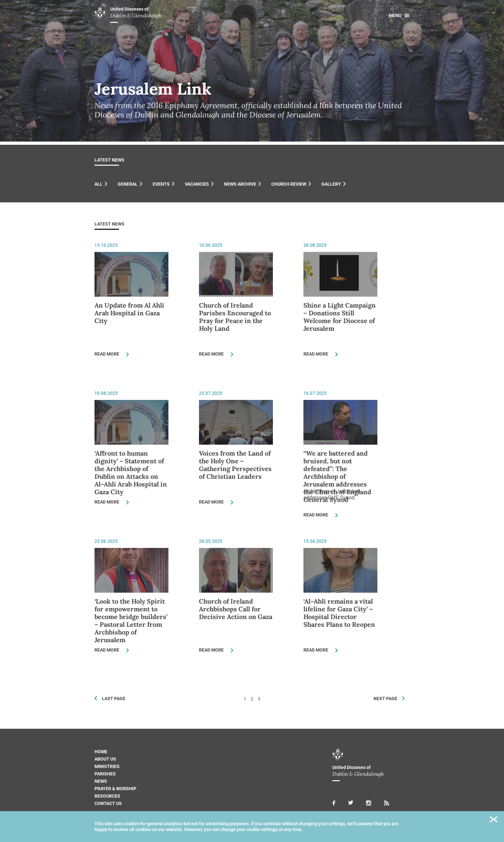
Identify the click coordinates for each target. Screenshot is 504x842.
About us (105, 759)
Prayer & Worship (115, 789)
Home (101, 752)
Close (494, 820)
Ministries (107, 766)
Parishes (105, 774)
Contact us (108, 803)
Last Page (114, 699)
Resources (107, 796)
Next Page (385, 699)
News (101, 781)
